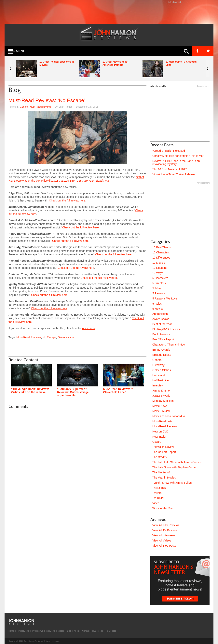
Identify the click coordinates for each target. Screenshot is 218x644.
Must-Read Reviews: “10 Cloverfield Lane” (119, 391)
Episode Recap (162, 355)
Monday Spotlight (163, 401)
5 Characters (160, 278)
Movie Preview (161, 411)
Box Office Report (163, 339)
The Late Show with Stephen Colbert (175, 467)
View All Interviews (164, 535)
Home (11, 631)
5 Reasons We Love (165, 298)
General (24, 107)
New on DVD (160, 431)
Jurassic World (161, 396)
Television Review (163, 447)
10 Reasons (160, 268)
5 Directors (159, 283)
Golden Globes (162, 370)
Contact (86, 631)
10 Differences (161, 258)
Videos (61, 631)
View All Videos (162, 541)
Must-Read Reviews (41, 107)
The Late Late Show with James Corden (177, 462)
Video (156, 503)
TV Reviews (37, 631)
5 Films (157, 288)
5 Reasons (159, 293)
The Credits (159, 457)
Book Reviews (161, 334)
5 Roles (157, 304)
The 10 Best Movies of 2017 (170, 169)
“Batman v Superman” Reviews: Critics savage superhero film (73, 392)
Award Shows (161, 319)
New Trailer (159, 437)
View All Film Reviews (166, 525)
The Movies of (161, 472)
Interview (158, 385)
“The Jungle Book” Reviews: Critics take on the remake (30, 391)
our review (89, 328)
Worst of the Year (163, 508)
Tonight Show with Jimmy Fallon (172, 483)
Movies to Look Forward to (169, 416)
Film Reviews (23, 631)
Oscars (157, 442)
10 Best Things (162, 247)
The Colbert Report (164, 452)
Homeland (159, 375)
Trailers (157, 493)
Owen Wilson (66, 337)
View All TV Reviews (165, 530)
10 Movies (159, 263)
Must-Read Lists (162, 421)
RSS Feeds (98, 631)
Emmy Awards (161, 350)
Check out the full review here (67, 200)
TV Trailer (158, 498)
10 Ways (158, 273)
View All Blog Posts (164, 546)
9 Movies (158, 309)
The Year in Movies (164, 478)
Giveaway (158, 365)
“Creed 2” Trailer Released (169, 151)
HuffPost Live (161, 380)
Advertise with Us (158, 86)
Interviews (50, 631)
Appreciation (160, 314)
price (30, 170)
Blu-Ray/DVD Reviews (166, 329)
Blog (69, 631)
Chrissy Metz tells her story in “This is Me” (178, 156)
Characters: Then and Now (169, 345)
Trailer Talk (159, 488)
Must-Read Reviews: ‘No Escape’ (47, 100)
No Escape (49, 337)
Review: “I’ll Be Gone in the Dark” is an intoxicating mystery (176, 163)
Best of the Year (162, 324)
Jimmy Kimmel (161, 391)
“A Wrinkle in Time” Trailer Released (174, 174)
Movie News (160, 406)
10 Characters (161, 252)
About (77, 631)
